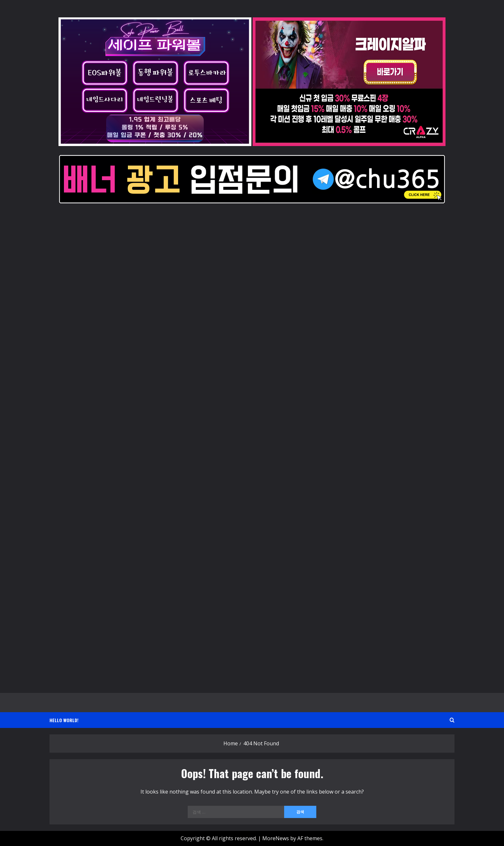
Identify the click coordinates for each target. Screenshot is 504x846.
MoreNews (276, 838)
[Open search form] (452, 720)
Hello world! (64, 720)
